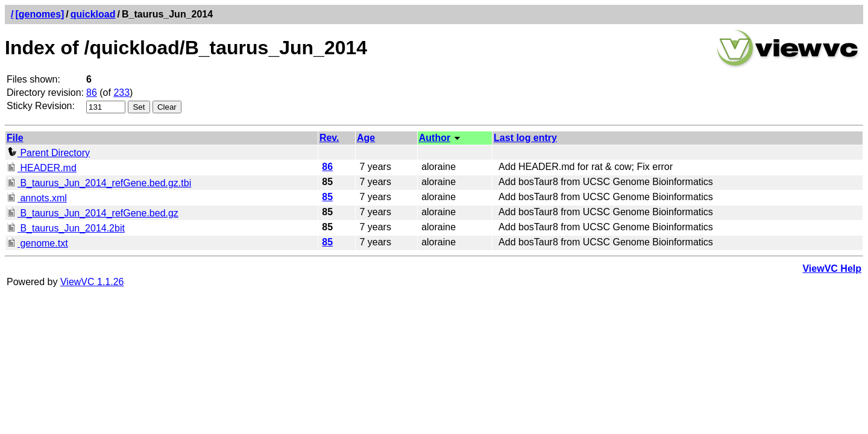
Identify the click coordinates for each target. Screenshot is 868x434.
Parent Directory (48, 153)
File (15, 138)
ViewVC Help (832, 269)
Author (435, 138)
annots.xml (37, 198)
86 (92, 93)
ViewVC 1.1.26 (92, 282)
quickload (93, 14)
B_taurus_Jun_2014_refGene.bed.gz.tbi (99, 183)
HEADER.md (42, 168)
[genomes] (39, 14)
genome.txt (37, 243)
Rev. (329, 138)
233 (121, 93)
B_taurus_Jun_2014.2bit (66, 228)
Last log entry (525, 138)
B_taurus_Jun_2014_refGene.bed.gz (93, 213)
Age (366, 138)
